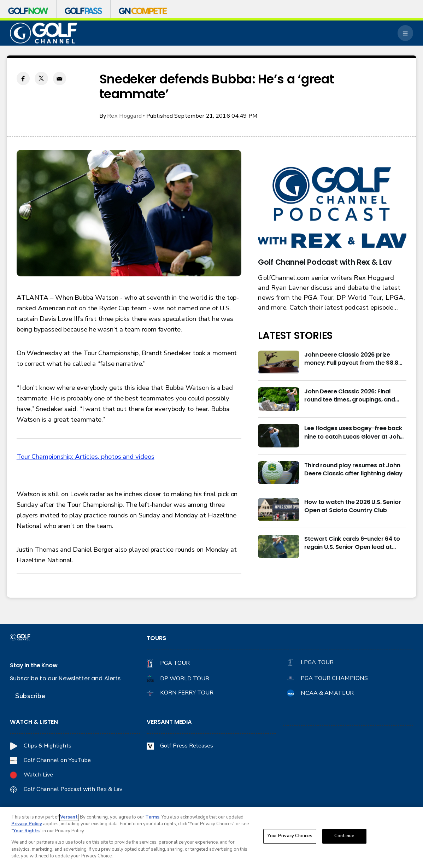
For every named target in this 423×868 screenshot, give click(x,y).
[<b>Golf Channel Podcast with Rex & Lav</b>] (332, 208)
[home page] (44, 33)
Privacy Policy (27, 824)
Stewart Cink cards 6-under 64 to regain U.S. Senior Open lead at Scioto (352, 543)
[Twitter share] (41, 78)
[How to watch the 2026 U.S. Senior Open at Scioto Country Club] (279, 510)
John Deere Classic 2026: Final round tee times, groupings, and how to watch (349, 395)
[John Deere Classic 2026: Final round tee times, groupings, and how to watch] (279, 399)
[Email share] (60, 78)
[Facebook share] (23, 78)
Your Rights (26, 831)
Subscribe (30, 696)
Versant (69, 817)
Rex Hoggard (124, 116)
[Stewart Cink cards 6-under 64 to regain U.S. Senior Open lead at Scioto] (279, 546)
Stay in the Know (34, 665)
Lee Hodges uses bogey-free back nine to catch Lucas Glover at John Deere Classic (354, 432)
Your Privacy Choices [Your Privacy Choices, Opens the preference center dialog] (290, 836)
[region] (211, 837)
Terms (152, 817)
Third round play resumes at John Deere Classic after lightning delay (353, 469)
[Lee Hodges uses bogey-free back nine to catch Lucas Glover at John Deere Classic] (279, 436)
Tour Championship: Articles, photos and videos (86, 457)
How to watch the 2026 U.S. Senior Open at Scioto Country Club (352, 506)
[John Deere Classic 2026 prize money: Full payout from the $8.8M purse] (279, 362)
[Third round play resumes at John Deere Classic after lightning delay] (279, 473)
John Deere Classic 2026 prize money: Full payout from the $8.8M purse (354, 359)
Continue (344, 836)
